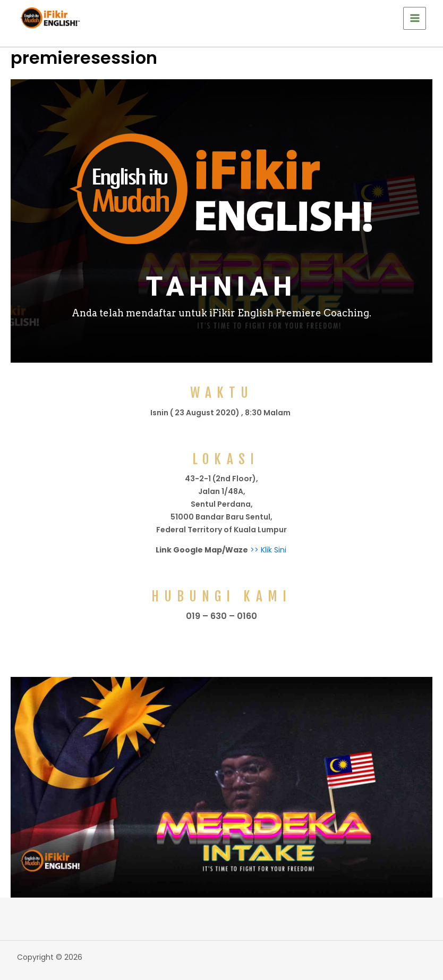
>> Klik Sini (267, 550)
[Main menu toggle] (415, 18)
